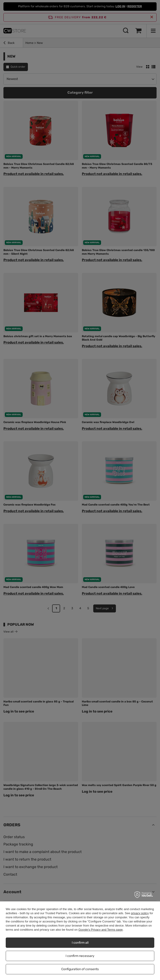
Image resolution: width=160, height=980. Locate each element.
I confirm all (80, 943)
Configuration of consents (80, 969)
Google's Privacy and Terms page (101, 930)
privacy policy (140, 913)
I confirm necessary (80, 956)
